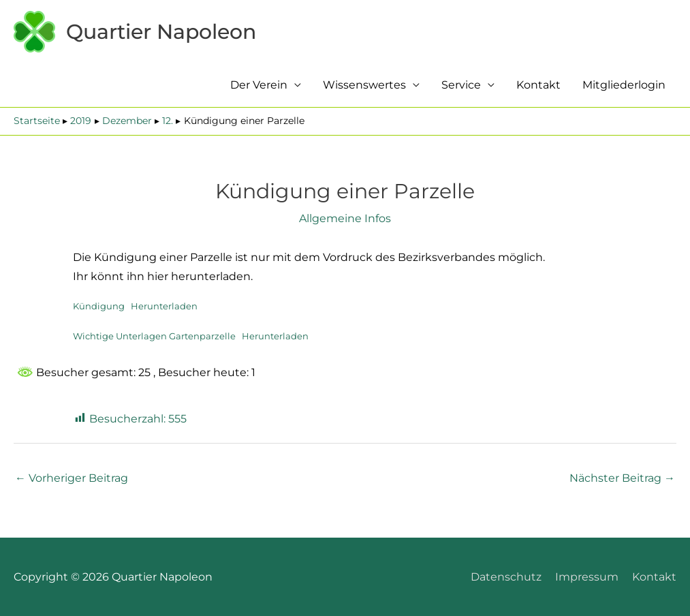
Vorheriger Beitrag (72, 478)
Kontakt (538, 85)
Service (461, 85)
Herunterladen (164, 306)
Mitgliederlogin (624, 85)
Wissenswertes (364, 85)
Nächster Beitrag (622, 478)
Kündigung (99, 306)
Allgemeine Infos (345, 218)
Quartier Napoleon (161, 32)
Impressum (587, 577)
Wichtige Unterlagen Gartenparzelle (154, 336)
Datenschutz (506, 577)
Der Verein (259, 85)
